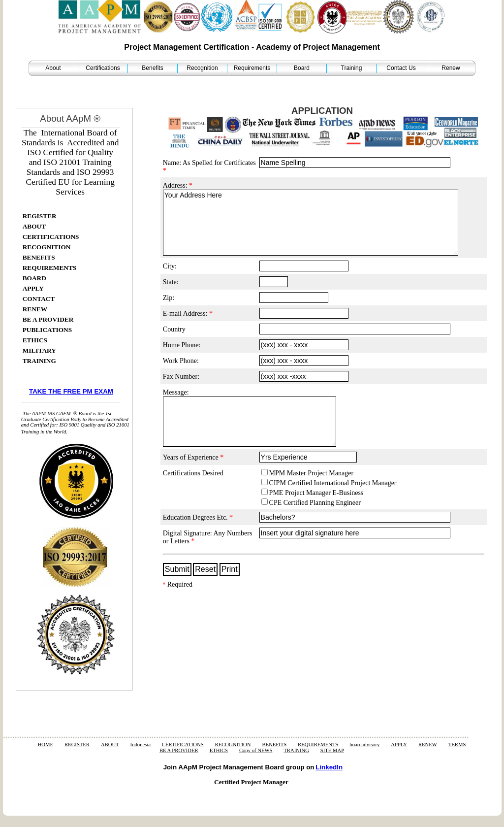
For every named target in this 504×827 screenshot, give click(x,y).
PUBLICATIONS (47, 330)
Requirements (252, 68)
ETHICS (35, 340)
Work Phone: (181, 361)
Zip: (169, 298)
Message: (176, 392)
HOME (46, 744)
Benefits (152, 68)
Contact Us (401, 68)
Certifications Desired (193, 473)
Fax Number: (181, 377)
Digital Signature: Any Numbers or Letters (208, 537)
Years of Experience (193, 457)
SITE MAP (332, 750)
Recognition (202, 68)
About (53, 68)
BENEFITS (39, 257)
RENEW (35, 309)
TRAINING (39, 361)
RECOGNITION (47, 247)
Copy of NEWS (256, 750)
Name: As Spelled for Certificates (209, 167)
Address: (178, 185)
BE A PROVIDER (48, 319)
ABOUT (34, 226)
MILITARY (39, 350)
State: (171, 282)
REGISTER (40, 216)
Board (302, 68)
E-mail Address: (188, 314)
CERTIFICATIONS (51, 237)
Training (352, 68)
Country (174, 329)
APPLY (33, 288)
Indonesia (141, 744)
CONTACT (39, 299)
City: (170, 266)
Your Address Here (311, 223)
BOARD (34, 278)
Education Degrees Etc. (198, 517)
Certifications (103, 68)
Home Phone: (182, 345)
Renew (451, 68)
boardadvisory (364, 744)
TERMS (457, 744)
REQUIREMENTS (50, 268)
